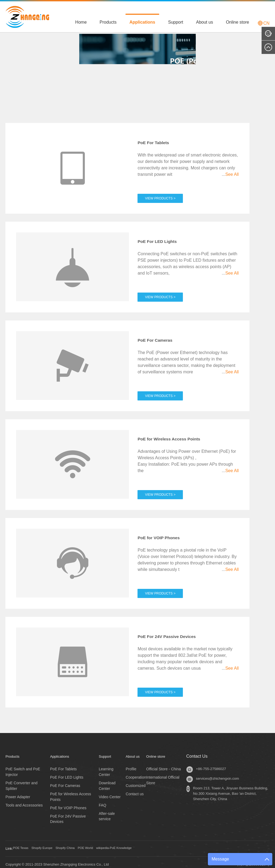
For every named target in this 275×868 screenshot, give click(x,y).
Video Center (110, 792)
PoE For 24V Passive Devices (175, 632)
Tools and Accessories (24, 801)
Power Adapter (18, 792)
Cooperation (136, 773)
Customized (136, 781)
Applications (142, 22)
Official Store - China (163, 764)
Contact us (135, 789)
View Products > (164, 191)
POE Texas (23, 844)
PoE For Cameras (160, 337)
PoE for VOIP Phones (165, 534)
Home (81, 22)
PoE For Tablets (158, 141)
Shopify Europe (49, 844)
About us (205, 22)
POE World (103, 844)
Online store (237, 22)
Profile (131, 764)
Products (108, 22)
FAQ (103, 801)
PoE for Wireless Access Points (178, 436)
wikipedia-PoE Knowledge (138, 844)
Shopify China (78, 844)
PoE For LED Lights (163, 239)
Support (176, 22)
